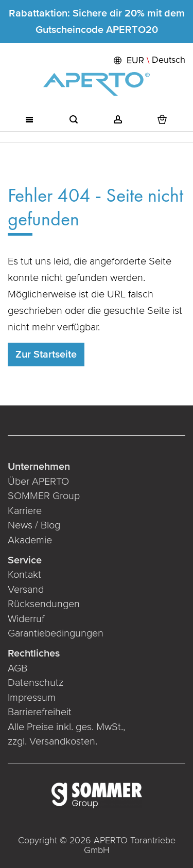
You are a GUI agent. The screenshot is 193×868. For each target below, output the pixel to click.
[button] (148, 60)
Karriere (25, 511)
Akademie (31, 540)
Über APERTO (38, 482)
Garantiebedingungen (56, 633)
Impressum (32, 698)
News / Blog (34, 525)
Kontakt (24, 575)
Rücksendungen (44, 604)
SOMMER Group (44, 496)
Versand (26, 590)
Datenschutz (36, 683)
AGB (17, 668)
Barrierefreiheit (41, 712)
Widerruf (26, 619)
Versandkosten (62, 741)
